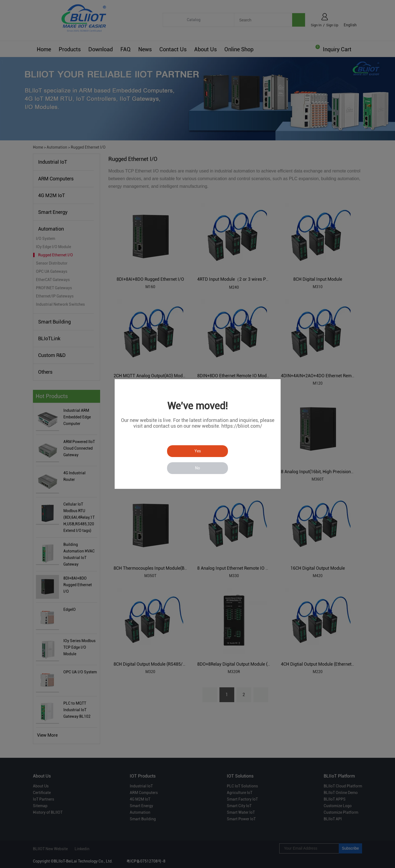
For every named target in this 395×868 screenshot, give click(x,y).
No (198, 468)
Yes (198, 451)
